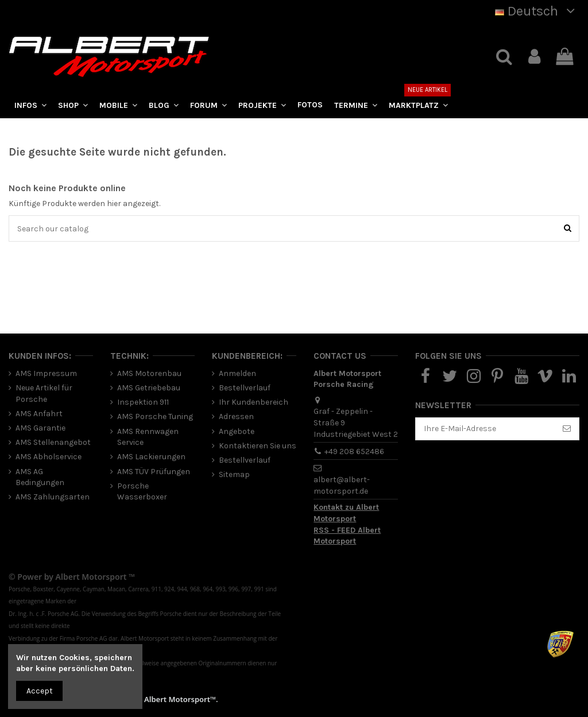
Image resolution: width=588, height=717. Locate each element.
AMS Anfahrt (39, 414)
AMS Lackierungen (151, 457)
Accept (40, 691)
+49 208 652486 (354, 451)
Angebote (237, 431)
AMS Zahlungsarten (53, 497)
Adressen (236, 416)
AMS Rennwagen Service (148, 437)
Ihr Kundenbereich (254, 402)
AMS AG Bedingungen (40, 477)
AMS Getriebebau (149, 388)
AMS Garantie (40, 428)
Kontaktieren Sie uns (258, 446)
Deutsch (537, 11)
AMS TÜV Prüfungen (154, 472)
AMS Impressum (46, 373)
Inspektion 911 (143, 402)
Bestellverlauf (245, 388)
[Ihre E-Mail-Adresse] (485, 429)
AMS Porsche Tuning (155, 416)
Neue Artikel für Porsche (44, 394)
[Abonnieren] (567, 429)
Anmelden (237, 373)
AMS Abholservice (49, 457)
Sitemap (234, 474)
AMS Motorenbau (149, 373)
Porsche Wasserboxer (142, 492)
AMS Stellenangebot (53, 442)
